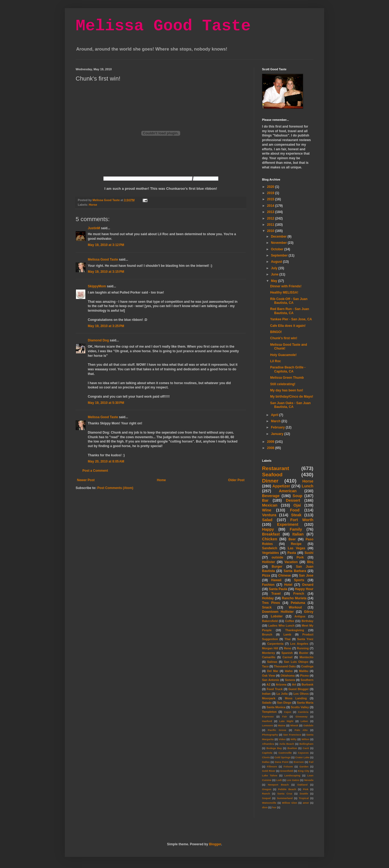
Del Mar (273, 671)
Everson (299, 762)
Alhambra (268, 744)
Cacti (306, 748)
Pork (300, 557)
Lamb (287, 634)
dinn (265, 807)
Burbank (307, 684)
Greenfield (286, 771)
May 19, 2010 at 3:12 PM (106, 245)
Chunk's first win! (284, 338)
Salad (267, 520)
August (277, 262)
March (276, 421)
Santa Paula (278, 589)
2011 (271, 225)
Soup (297, 496)
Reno (288, 648)
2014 (271, 206)
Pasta (292, 553)
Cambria (303, 712)
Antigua (300, 616)
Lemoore (268, 725)
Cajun (288, 712)
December (279, 237)
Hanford (267, 721)
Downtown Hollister (278, 612)
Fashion (268, 585)
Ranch (266, 794)
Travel (276, 594)
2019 (271, 193)
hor (274, 807)
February (278, 427)
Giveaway (301, 716)
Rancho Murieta (294, 598)
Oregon (267, 789)
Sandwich (270, 548)
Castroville (285, 753)
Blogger (215, 844)
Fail (311, 762)
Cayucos (303, 753)
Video (282, 739)
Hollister (269, 562)
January (278, 434)
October (278, 249)
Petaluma (298, 603)
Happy (268, 529)
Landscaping (292, 775)
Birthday (307, 621)
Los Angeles (299, 644)
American (288, 491)
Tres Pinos (271, 603)
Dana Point (282, 762)
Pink (306, 789)
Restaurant (276, 468)
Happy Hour (304, 589)
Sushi (309, 553)
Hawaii (276, 580)
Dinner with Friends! (286, 286)
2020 (271, 187)
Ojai (297, 505)
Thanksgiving (295, 630)
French (299, 594)
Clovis (266, 757)
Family (296, 529)
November (279, 243)
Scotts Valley (300, 707)
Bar (265, 500)
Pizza (266, 576)
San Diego (284, 703)
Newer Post (86, 480)
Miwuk (294, 725)
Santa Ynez (305, 639)
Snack (267, 607)
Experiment (288, 524)
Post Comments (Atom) (115, 488)
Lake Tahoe (270, 775)
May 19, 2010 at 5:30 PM (106, 403)
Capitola (267, 753)
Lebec (304, 721)
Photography (270, 735)
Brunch (267, 634)
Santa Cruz (285, 794)
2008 (271, 448)
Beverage (271, 496)
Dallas (266, 762)
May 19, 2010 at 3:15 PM (106, 272)
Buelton (292, 748)
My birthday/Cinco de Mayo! (292, 397)
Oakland (302, 785)
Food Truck (275, 689)
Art (294, 684)
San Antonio (271, 680)
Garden (304, 766)
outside (278, 557)
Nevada (309, 780)
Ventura (269, 515)
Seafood (272, 475)
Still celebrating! (283, 384)
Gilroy (309, 612)
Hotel (288, 585)
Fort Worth (302, 520)
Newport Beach (278, 785)
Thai (287, 639)
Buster (304, 653)
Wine (267, 510)
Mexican (270, 505)
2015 (271, 199)
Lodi (279, 780)
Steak (296, 515)
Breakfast (271, 534)
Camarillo (269, 657)
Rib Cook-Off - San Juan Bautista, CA (289, 301)
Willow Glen (290, 803)
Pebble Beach (287, 789)
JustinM (94, 228)
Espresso (268, 716)
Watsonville (269, 803)
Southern (307, 680)
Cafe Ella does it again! (288, 326)
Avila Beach (287, 744)
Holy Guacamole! (283, 355)
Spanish (287, 653)
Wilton (305, 739)
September (280, 255)
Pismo (304, 676)
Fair (285, 716)
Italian (298, 534)
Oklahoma (288, 676)
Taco (265, 666)
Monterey (269, 653)
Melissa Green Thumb (287, 378)
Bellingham (306, 744)
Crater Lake (302, 757)
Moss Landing (296, 698)
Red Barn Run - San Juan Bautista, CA (290, 311)
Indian (266, 694)
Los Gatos (293, 780)
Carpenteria (275, 644)
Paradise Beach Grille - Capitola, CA (288, 369)
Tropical (304, 798)
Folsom (288, 766)
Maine (282, 725)
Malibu (304, 671)
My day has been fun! (287, 390)
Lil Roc (276, 361)
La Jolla (282, 694)
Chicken (270, 539)
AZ (269, 684)
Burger (277, 567)
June (275, 274)
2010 (271, 231)
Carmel (288, 657)
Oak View (269, 676)
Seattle (304, 794)
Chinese (285, 576)
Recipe (296, 544)
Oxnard (308, 585)
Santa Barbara (295, 571)
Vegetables (271, 553)
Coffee (290, 621)
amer (306, 803)
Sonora (290, 680)
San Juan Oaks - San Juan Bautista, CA (290, 405)
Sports (299, 580)
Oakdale (308, 725)
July (275, 268)
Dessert (293, 500)
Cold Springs (283, 757)
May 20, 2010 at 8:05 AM (106, 461)
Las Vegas (296, 548)
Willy (293, 739)
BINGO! (276, 332)
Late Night (286, 721)
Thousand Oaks (285, 666)
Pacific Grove (277, 730)
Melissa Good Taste (163, 26)
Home (161, 480)
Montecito (306, 657)
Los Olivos (301, 694)
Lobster (277, 616)
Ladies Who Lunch (281, 626)
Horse (93, 205)
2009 (271, 442)
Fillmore (272, 766)
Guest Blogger (298, 689)
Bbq (310, 562)
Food (295, 510)
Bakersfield (270, 621)
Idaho (289, 671)
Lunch (308, 486)
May (275, 281)
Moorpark (269, 698)
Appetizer (281, 486)
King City (304, 771)
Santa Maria (305, 703)
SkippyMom (97, 286)
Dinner (270, 481)
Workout (295, 607)
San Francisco (292, 735)
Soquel (266, 798)
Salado (267, 703)
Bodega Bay (274, 748)
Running (303, 648)
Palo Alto (301, 730)
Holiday (268, 598)
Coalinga (307, 666)
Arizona (281, 684)
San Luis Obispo (296, 662)
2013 (271, 212)
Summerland (285, 798)
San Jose (306, 576)
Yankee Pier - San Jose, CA (291, 319)
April (275, 415)
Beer (292, 539)
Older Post (236, 480)
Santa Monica (276, 707)
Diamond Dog (98, 340)
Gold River (269, 771)
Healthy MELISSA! (284, 292)
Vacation (291, 562)
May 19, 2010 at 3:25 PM (106, 326)
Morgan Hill (270, 648)
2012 (271, 218)
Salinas (272, 662)
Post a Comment (95, 471)
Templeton (269, 712)
